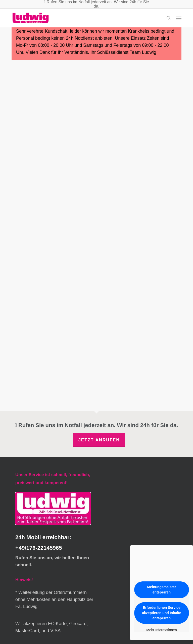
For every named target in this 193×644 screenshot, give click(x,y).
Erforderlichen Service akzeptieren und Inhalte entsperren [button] (162, 613)
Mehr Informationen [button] (161, 630)
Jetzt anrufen (99, 440)
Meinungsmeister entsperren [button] (161, 590)
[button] (179, 18)
